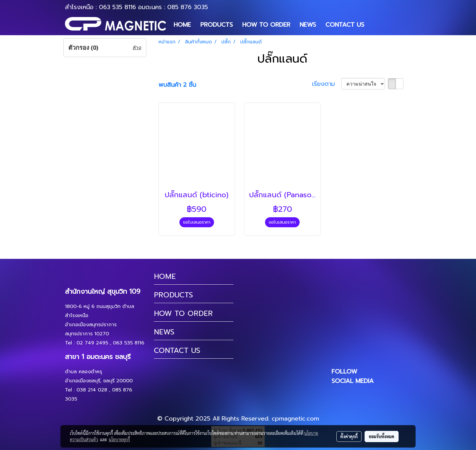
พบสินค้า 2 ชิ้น (177, 85)
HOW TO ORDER (266, 25)
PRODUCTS (217, 25)
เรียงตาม (327, 84)
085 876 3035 (188, 7)
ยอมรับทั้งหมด (382, 436)
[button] (374, 25)
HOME (182, 25)
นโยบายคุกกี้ (119, 439)
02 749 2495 (92, 343)
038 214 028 (92, 390)
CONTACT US (345, 25)
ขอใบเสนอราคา (197, 222)
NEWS (308, 25)
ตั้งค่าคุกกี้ (349, 436)
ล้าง (137, 48)
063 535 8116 (117, 7)
